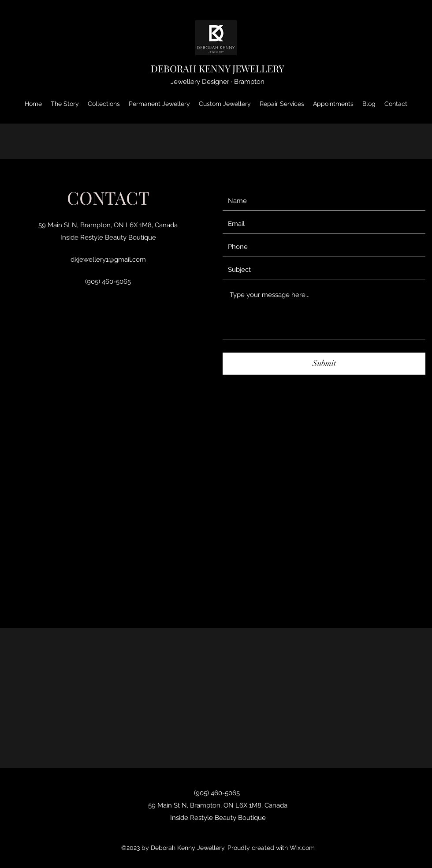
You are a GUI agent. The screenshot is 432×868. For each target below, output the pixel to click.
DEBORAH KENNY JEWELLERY (218, 68)
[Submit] (324, 364)
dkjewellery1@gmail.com (108, 259)
